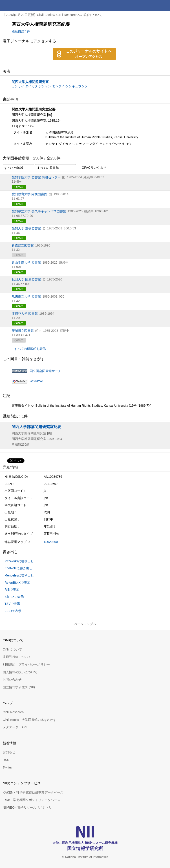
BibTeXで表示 (14, 597)
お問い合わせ (12, 680)
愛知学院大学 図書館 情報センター (36, 177)
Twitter (7, 767)
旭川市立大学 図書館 (26, 296)
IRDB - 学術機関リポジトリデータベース (31, 800)
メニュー (165, 5)
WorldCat (36, 381)
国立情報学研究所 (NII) (19, 687)
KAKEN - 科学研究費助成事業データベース (33, 792)
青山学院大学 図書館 (26, 262)
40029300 (51, 542)
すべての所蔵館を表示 (30, 349)
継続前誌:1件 (21, 31)
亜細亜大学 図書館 (25, 314)
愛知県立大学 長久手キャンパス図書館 (39, 211)
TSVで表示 (12, 604)
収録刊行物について (17, 657)
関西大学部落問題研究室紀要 (36, 427)
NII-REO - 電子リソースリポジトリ (27, 807)
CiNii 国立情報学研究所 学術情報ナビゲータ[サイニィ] (20, 5)
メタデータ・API (15, 727)
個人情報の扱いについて (20, 672)
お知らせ (9, 752)
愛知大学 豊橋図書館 (26, 228)
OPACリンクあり (92, 168)
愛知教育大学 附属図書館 (29, 194)
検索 (154, 5)
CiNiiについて (12, 649)
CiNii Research (13, 712)
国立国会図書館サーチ (45, 371)
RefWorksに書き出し (19, 561)
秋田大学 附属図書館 (26, 279)
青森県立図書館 (23, 245)
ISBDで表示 (13, 611)
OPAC (19, 187)
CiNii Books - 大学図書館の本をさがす (30, 720)
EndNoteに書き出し (18, 568)
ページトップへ (85, 624)
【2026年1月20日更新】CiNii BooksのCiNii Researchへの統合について (53, 15)
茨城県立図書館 (23, 331)
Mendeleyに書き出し (19, 575)
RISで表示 (12, 590)
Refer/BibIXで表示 (17, 583)
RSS (6, 760)
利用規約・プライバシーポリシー (26, 664)
